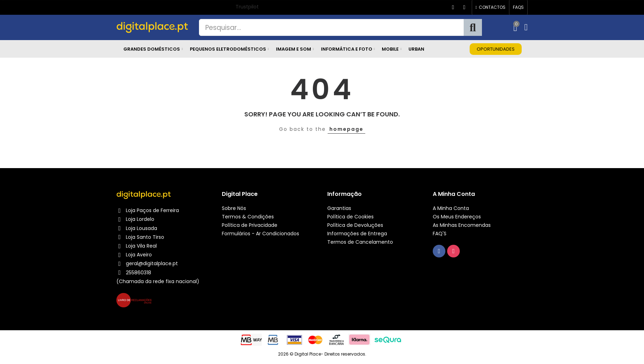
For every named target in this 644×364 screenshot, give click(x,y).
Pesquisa (473, 27)
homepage (346, 129)
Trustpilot (247, 7)
